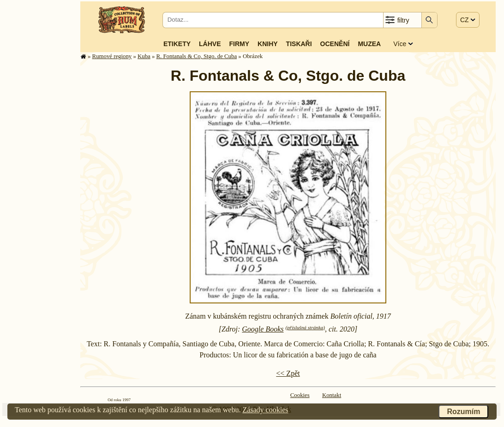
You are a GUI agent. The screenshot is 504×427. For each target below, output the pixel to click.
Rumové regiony (112, 56)
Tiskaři (299, 44)
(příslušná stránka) (305, 327)
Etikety (177, 44)
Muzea (369, 44)
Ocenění (335, 44)
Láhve (210, 44)
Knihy (268, 44)
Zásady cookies (265, 410)
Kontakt (332, 395)
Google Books (263, 329)
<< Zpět (288, 373)
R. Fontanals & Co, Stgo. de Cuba (197, 56)
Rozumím (463, 412)
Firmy (239, 44)
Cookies (300, 395)
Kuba (144, 56)
